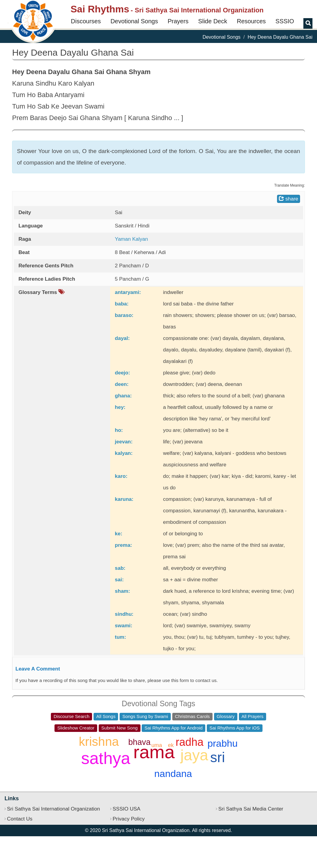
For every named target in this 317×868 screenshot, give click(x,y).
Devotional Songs (134, 21)
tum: (120, 637)
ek (171, 745)
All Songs (106, 716)
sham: (122, 591)
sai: (119, 580)
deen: (122, 384)
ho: (119, 430)
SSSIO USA (127, 809)
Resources (251, 21)
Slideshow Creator (76, 728)
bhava (140, 742)
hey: (120, 407)
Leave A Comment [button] (38, 669)
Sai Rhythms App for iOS (235, 728)
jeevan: (124, 442)
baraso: (124, 315)
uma (157, 745)
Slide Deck (213, 21)
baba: (122, 304)
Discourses (86, 21)
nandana (173, 774)
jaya (194, 755)
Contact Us (20, 819)
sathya (106, 758)
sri (218, 757)
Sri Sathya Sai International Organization (53, 809)
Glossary (226, 716)
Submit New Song (120, 728)
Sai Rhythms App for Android (173, 728)
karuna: (124, 499)
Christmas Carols (192, 716)
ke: (119, 534)
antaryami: (128, 292)
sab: (120, 568)
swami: (124, 626)
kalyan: (124, 453)
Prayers (178, 21)
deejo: (122, 373)
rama (154, 752)
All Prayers (253, 716)
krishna (99, 742)
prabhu (223, 743)
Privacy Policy (129, 819)
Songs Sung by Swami (145, 716)
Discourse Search (71, 716)
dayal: (122, 338)
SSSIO (285, 21)
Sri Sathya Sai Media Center (251, 809)
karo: (121, 476)
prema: (123, 545)
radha (190, 742)
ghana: (123, 396)
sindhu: (124, 614)
